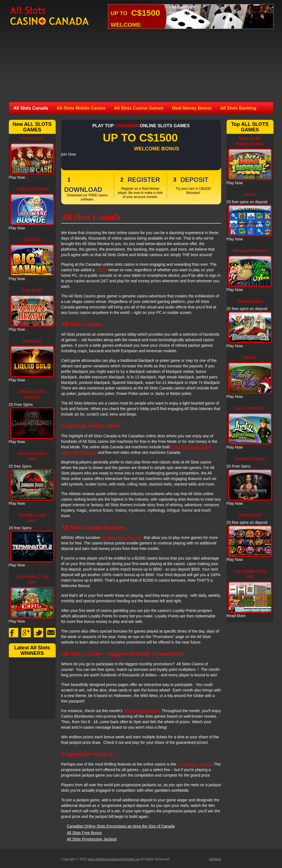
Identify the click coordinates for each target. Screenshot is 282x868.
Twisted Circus (250, 515)
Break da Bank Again (250, 250)
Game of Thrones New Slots (32, 394)
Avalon (250, 194)
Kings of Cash (32, 138)
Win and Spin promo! (142, 711)
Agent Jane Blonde (32, 188)
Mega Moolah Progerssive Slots (250, 141)
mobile (101, 270)
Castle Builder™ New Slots (32, 579)
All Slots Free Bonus (84, 833)
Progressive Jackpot (195, 764)
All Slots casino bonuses (122, 538)
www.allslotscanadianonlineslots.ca (113, 859)
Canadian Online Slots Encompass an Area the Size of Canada (121, 826)
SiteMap (215, 859)
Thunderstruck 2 (250, 301)
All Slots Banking (238, 108)
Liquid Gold (32, 341)
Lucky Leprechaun (250, 408)
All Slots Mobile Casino (81, 108)
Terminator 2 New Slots (32, 517)
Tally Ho (250, 357)
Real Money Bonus (192, 108)
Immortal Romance (250, 458)
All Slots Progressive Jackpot (92, 839)
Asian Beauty (32, 290)
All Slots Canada (31, 108)
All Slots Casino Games (139, 108)
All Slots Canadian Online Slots (50, 16)
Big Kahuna (32, 239)
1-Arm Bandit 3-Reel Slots (250, 573)
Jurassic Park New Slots (32, 456)
